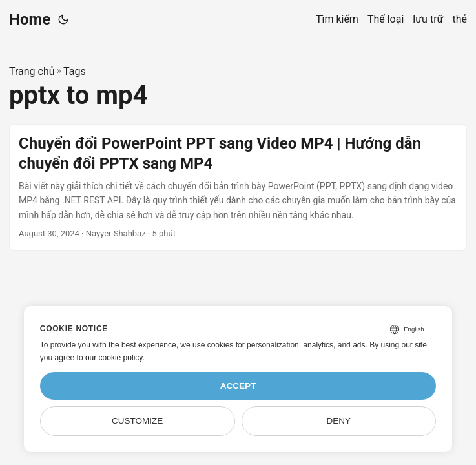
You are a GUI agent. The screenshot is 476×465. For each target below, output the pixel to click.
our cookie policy (114, 358)
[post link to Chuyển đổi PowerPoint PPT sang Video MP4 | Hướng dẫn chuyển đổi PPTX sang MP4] (238, 187)
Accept (238, 386)
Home (30, 19)
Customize (137, 421)
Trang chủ (32, 71)
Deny (339, 421)
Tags (75, 71)
